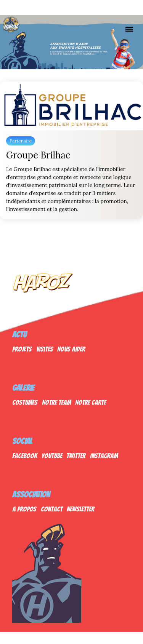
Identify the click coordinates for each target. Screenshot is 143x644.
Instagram (104, 456)
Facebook (25, 456)
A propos (24, 509)
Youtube (52, 456)
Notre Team (56, 402)
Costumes (25, 402)
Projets (22, 349)
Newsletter (80, 509)
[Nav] (129, 29)
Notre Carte (91, 402)
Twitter (76, 456)
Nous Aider (71, 349)
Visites (45, 349)
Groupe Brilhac (38, 155)
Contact (52, 509)
